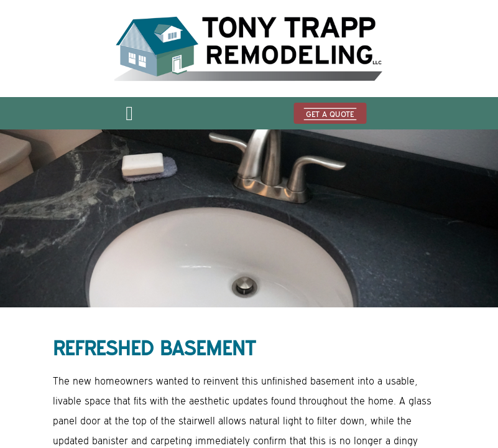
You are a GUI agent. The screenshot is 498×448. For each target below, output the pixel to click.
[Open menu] (129, 117)
